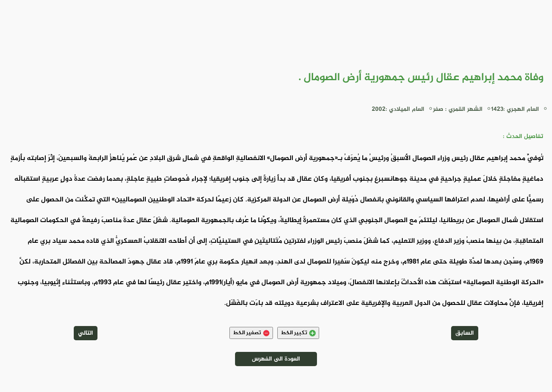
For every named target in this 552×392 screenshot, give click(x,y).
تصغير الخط (251, 333)
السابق (465, 333)
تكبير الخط (298, 333)
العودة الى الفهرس (276, 359)
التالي (86, 333)
